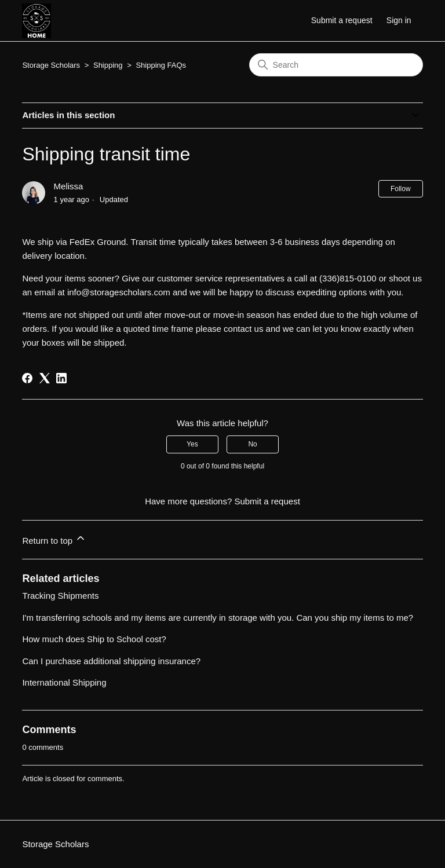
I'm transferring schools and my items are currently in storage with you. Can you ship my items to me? (218, 618)
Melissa (69, 186)
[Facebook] (27, 378)
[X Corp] (45, 378)
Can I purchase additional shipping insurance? (111, 661)
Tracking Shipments (60, 596)
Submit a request (342, 20)
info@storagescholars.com (119, 292)
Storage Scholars (51, 65)
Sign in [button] (399, 20)
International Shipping (64, 682)
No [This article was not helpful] (252, 444)
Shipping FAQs (161, 65)
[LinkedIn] (61, 378)
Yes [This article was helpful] (192, 444)
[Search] (336, 65)
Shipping (109, 65)
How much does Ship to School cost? (94, 639)
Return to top (54, 539)
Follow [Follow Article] (401, 189)
